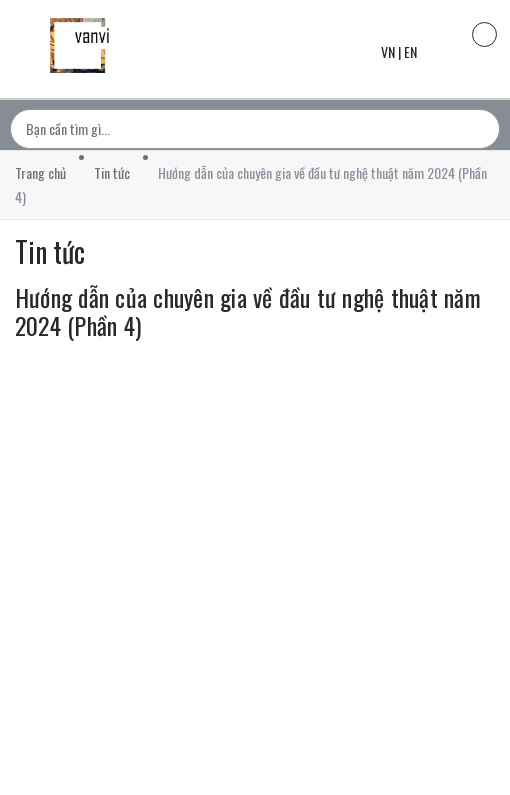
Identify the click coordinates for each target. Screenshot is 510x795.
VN (388, 51)
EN (410, 51)
